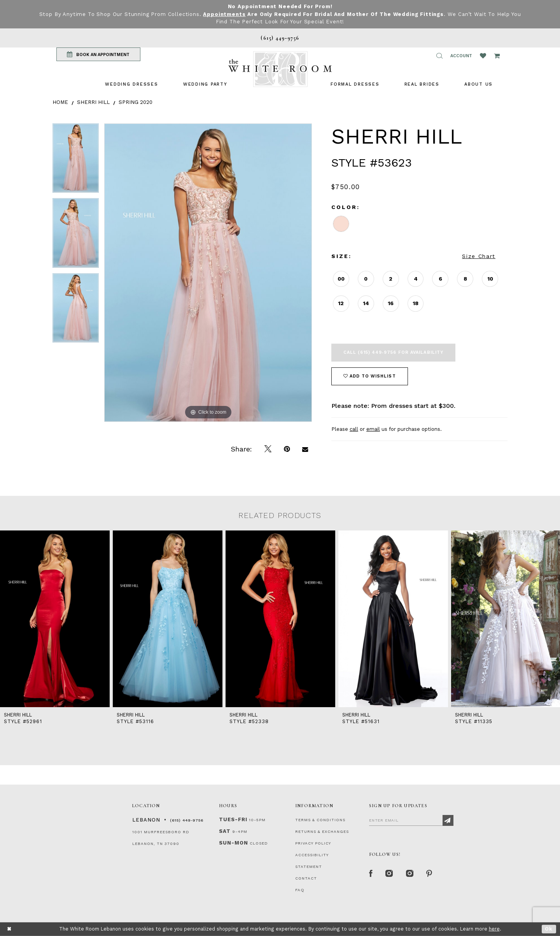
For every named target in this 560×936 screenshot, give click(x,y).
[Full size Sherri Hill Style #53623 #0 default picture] (208, 273)
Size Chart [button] (479, 256)
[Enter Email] (411, 820)
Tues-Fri (233, 819)
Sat (225, 831)
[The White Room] (280, 69)
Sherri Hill (93, 102)
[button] (439, 56)
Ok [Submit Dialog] (549, 929)
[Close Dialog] (10, 929)
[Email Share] (305, 449)
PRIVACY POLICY (313, 843)
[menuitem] (131, 84)
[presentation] (55, 619)
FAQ (300, 890)
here (494, 929)
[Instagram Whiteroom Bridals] (410, 874)
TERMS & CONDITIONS (320, 820)
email (373, 429)
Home (60, 102)
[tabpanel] (76, 161)
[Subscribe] (448, 820)
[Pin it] (287, 449)
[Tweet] (268, 449)
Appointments (224, 14)
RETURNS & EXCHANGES (322, 832)
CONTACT (306, 878)
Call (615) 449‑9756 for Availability (393, 352)
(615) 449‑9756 (187, 820)
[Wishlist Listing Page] (483, 56)
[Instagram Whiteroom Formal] (389, 874)
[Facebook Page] (371, 874)
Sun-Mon (234, 843)
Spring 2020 (136, 102)
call (354, 429)
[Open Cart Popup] (497, 56)
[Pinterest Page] (430, 874)
